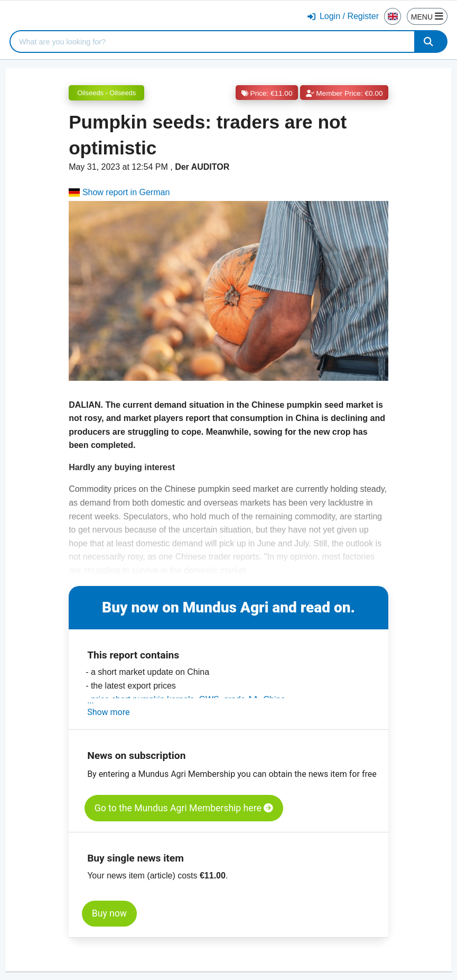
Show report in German (119, 192)
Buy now (109, 913)
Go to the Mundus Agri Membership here (184, 808)
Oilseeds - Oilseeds (106, 93)
